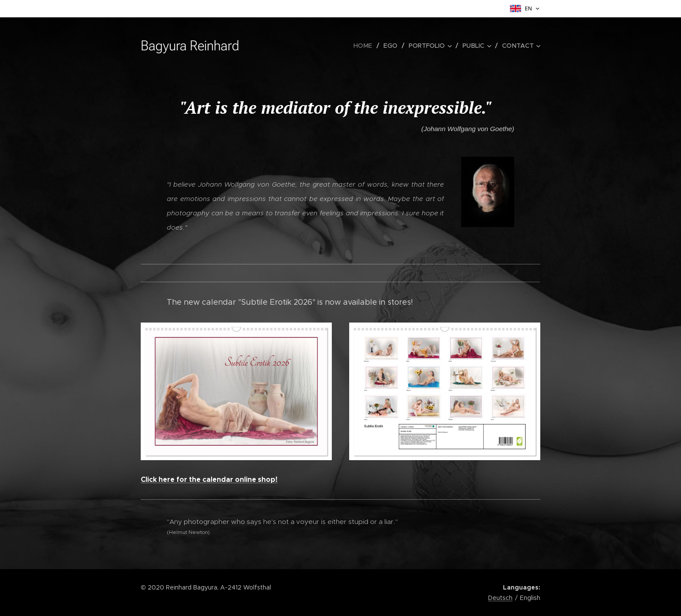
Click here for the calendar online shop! (209, 479)
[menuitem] (367, 46)
